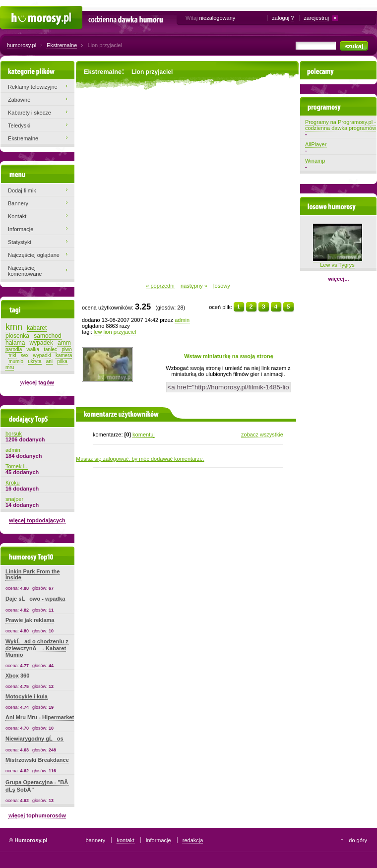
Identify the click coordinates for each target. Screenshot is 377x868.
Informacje (21, 229)
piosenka (17, 336)
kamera (64, 355)
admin (182, 320)
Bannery (18, 203)
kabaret (37, 328)
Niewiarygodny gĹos (34, 739)
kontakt (125, 840)
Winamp (315, 161)
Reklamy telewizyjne (33, 87)
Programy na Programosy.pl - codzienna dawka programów (341, 125)
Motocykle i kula (27, 696)
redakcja (193, 840)
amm (64, 343)
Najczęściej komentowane (25, 271)
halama (15, 343)
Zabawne (19, 100)
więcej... (338, 279)
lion (107, 332)
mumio (16, 361)
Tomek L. (17, 466)
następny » (194, 286)
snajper (14, 499)
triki (12, 355)
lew (98, 332)
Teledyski (19, 125)
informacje (158, 840)
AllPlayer (316, 144)
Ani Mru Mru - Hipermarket (40, 717)
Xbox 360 (17, 676)
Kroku (13, 483)
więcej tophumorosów (37, 815)
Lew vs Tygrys (338, 262)
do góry (358, 840)
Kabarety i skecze (30, 113)
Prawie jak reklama (30, 620)
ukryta (34, 361)
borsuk (14, 434)
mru (10, 367)
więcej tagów (37, 382)
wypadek (41, 343)
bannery (96, 840)
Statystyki (20, 242)
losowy (222, 286)
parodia (14, 349)
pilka (62, 361)
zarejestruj (316, 18)
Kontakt (17, 216)
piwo (67, 349)
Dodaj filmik (22, 190)
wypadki (42, 355)
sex (25, 355)
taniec (50, 349)
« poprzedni (160, 286)
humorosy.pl (22, 45)
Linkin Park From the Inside (32, 574)
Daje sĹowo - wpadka (35, 599)
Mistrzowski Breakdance (37, 760)
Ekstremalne (62, 45)
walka (33, 349)
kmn (14, 327)
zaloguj (281, 18)
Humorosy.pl (15, 11)
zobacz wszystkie (262, 434)
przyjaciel (125, 332)
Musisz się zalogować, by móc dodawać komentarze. (140, 459)
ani (49, 361)
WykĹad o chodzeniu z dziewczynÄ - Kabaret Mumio (37, 648)
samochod (47, 336)
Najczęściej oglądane (34, 255)
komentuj (144, 434)
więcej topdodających (37, 520)
